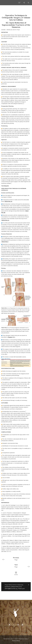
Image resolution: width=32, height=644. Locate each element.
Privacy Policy (16, 641)
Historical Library (23, 639)
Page (15, 559)
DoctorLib (6, 639)
